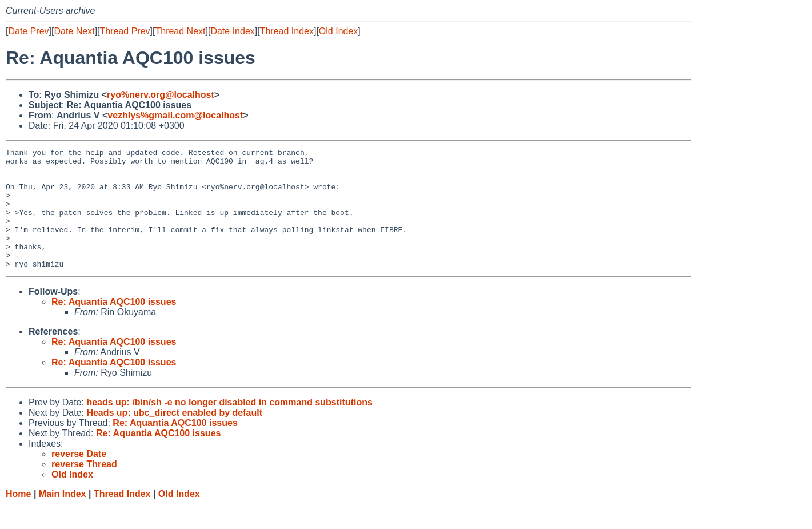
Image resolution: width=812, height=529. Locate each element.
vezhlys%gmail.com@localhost (175, 115)
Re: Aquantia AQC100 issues (114, 326)
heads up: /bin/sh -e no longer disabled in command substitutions (229, 426)
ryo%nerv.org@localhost (161, 95)
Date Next (74, 31)
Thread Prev (125, 31)
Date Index (232, 31)
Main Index (63, 518)
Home (18, 518)
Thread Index (287, 31)
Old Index (338, 31)
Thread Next (180, 31)
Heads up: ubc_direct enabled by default (174, 437)
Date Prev (28, 31)
